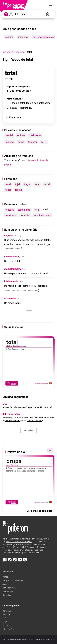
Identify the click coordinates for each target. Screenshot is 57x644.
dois (20, 87)
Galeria (8, 327)
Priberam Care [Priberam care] (9, 629)
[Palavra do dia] (50, 450)
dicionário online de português (19, 542)
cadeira (9, 37)
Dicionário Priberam (13, 52)
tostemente (24, 210)
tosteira (10, 210)
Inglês (8, 165)
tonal (8, 184)
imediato (23, 37)
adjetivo (11, 87)
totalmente (35, 135)
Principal (6, 577)
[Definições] (48, 14)
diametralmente (13, 269)
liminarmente (11, 257)
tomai (47, 184)
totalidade (25, 103)
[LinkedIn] (20, 561)
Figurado (15, 108)
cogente (9, 235)
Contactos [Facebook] (7, 611)
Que (12, 91)
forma (18, 91)
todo (28, 91)
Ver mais (28, 311)
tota (37, 210)
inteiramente (11, 281)
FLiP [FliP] (4, 618)
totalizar (33, 142)
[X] (25, 561)
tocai (8, 190)
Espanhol (33, 160)
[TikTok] (15, 561)
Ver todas (28, 431)
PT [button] (6, 14)
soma (47, 103)
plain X (5, 626)
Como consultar (9, 588)
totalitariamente (42, 215)
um (23, 91)
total (11, 73)
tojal (18, 184)
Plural (12, 117)
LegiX (5, 622)
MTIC (44, 142)
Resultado (26, 108)
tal (10, 79)
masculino (18, 99)
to (7, 79)
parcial (9, 135)
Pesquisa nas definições (13, 581)
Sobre (5, 584)
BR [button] (11, 14)
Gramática (7, 595)
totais (20, 117)
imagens (19, 327)
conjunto (39, 103)
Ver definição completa (39, 511)
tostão (19, 190)
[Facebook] (5, 561)
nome (9, 99)
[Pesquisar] (17, 14)
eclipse (21, 135)
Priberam (6, 615)
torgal (27, 184)
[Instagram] (10, 561)
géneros (26, 87)
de (16, 87)
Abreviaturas (8, 592)
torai (37, 184)
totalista (25, 215)
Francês (44, 160)
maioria (10, 142)
